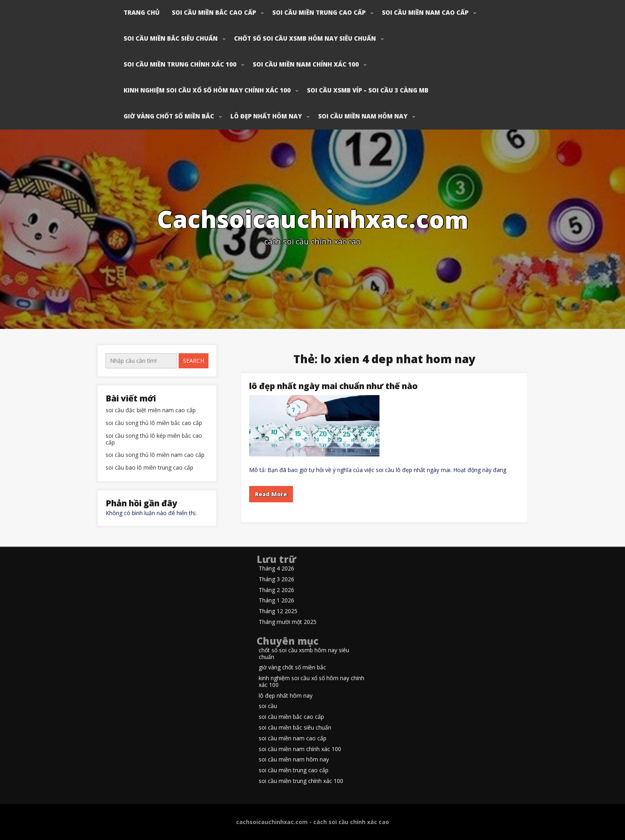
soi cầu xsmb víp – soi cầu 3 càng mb (368, 90)
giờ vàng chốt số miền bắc (169, 116)
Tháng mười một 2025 (288, 622)
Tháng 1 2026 (276, 601)
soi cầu (268, 706)
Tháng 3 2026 (276, 579)
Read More (271, 494)
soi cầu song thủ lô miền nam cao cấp (155, 455)
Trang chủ (142, 12)
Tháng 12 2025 (278, 611)
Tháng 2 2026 (276, 590)
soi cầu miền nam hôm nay (363, 116)
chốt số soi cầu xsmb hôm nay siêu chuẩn (305, 38)
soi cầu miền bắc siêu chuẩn (171, 38)
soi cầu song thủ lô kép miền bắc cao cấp (154, 439)
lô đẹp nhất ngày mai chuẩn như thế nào (333, 386)
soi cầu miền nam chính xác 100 (306, 64)
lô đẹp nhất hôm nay (266, 116)
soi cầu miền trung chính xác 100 (180, 64)
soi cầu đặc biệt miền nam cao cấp (151, 410)
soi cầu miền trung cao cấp (319, 12)
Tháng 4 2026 (276, 569)
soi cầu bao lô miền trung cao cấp (149, 468)
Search (194, 361)
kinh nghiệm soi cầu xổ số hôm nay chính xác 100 (207, 90)
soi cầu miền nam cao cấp (425, 12)
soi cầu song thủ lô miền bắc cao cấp (154, 423)
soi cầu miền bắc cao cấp (214, 12)
